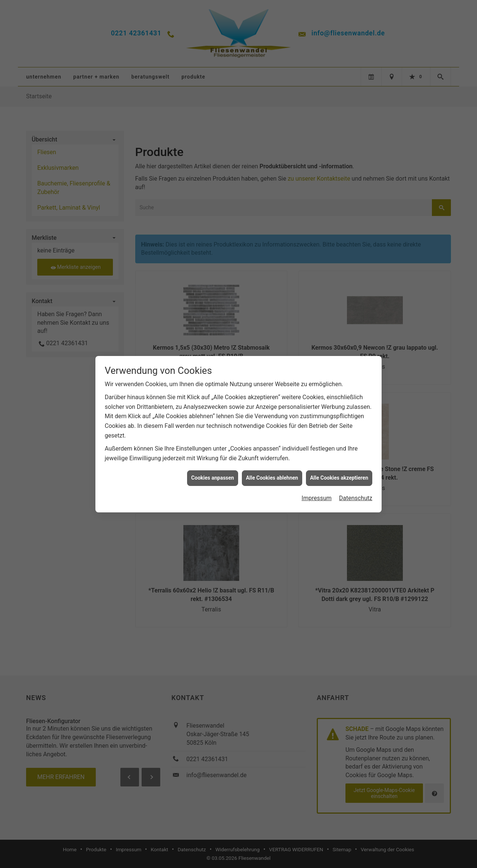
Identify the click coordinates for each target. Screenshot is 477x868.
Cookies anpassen (213, 430)
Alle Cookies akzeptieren (339, 430)
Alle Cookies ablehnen (272, 430)
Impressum (317, 451)
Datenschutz (356, 451)
